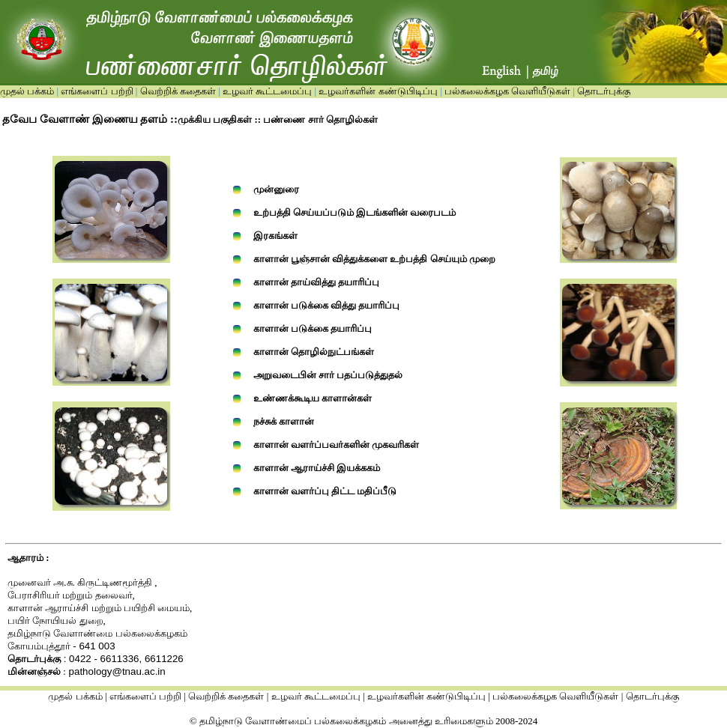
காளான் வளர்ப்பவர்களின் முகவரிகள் (337, 445)
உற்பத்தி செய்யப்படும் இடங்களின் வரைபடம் (355, 212)
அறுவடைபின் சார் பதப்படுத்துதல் (328, 375)
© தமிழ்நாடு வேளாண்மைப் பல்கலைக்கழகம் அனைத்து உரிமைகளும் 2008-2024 (364, 721)
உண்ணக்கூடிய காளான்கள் (313, 398)
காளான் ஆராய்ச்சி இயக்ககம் (317, 468)
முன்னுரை (276, 189)
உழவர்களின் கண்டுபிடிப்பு (377, 91)
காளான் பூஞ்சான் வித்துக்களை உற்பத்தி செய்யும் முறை (374, 259)
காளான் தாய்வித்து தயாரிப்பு (317, 282)
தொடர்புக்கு (603, 91)
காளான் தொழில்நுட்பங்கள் (314, 352)
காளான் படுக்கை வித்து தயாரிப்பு (327, 305)
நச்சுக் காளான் (284, 421)
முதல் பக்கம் (27, 91)
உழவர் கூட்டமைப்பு (266, 91)
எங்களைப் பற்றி (96, 91)
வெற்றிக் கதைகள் (178, 91)
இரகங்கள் (275, 236)
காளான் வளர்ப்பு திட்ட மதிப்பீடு (325, 491)
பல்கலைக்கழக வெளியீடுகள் (507, 91)
